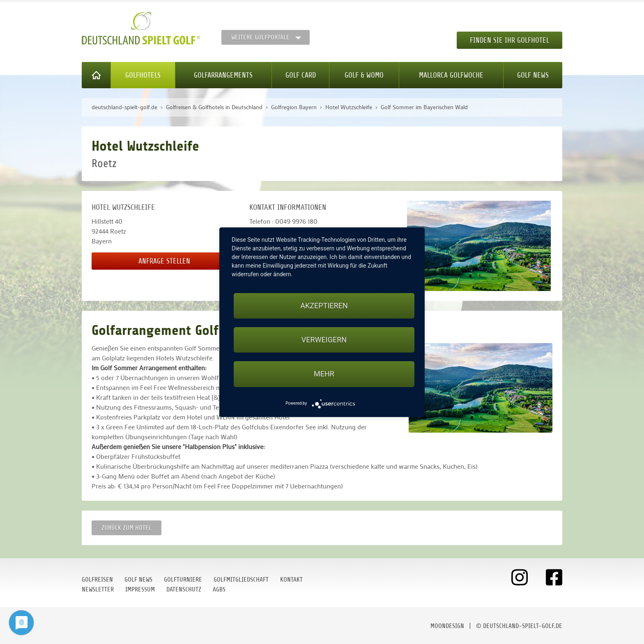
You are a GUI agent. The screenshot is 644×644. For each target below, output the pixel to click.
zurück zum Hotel (126, 528)
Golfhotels (143, 75)
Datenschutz (184, 589)
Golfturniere (183, 580)
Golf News (533, 75)
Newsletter (98, 589)
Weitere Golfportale (260, 37)
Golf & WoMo (364, 75)
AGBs (219, 589)
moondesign (447, 626)
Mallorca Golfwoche (451, 75)
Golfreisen (97, 580)
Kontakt (291, 580)
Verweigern (324, 340)
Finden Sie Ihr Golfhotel (509, 40)
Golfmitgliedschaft (241, 580)
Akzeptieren (324, 306)
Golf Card (301, 75)
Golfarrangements (223, 75)
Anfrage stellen (164, 261)
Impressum (140, 589)
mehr (324, 374)
